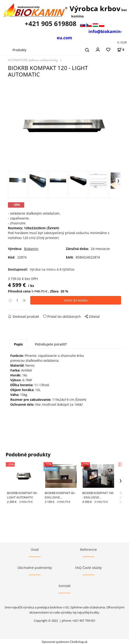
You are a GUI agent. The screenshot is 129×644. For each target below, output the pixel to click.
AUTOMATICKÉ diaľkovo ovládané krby (33, 60)
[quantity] (17, 300)
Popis (18, 344)
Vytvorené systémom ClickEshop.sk (65, 642)
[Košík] (121, 50)
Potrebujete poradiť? (51, 344)
